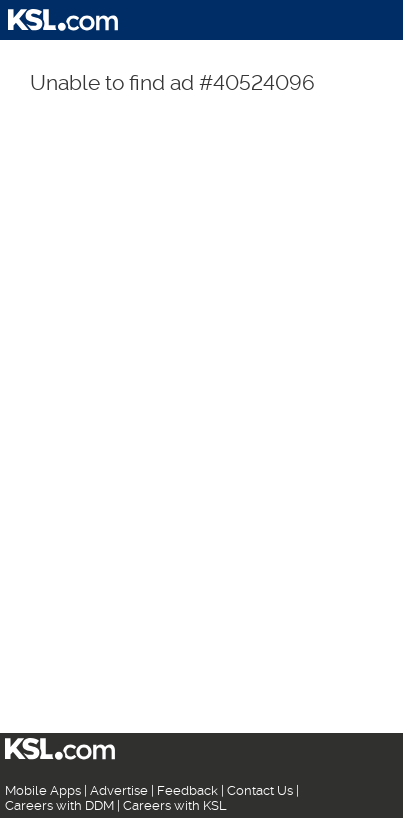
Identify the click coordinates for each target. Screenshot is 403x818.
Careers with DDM (59, 805)
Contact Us (260, 790)
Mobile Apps (43, 790)
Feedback (187, 790)
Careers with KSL (175, 805)
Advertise (119, 790)
